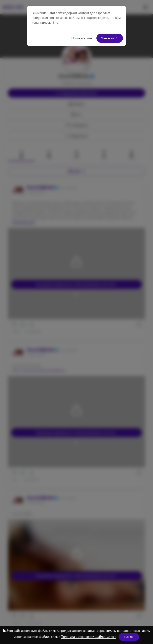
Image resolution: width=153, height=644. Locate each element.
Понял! (129, 637)
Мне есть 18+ (110, 38)
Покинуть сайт (82, 38)
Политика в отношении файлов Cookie (88, 637)
